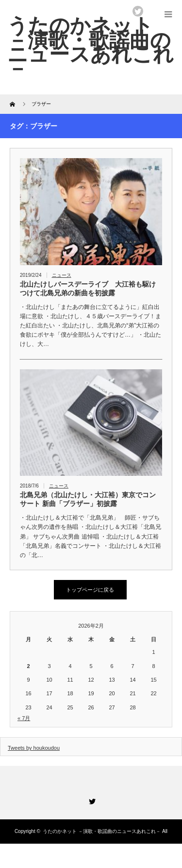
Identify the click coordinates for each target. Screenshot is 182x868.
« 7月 (24, 718)
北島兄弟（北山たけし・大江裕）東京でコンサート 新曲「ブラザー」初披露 (88, 499)
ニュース (62, 275)
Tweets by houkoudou (34, 748)
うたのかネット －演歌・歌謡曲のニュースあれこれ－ (102, 831)
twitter (138, 11)
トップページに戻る (90, 590)
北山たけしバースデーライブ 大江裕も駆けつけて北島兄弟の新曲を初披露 (88, 289)
